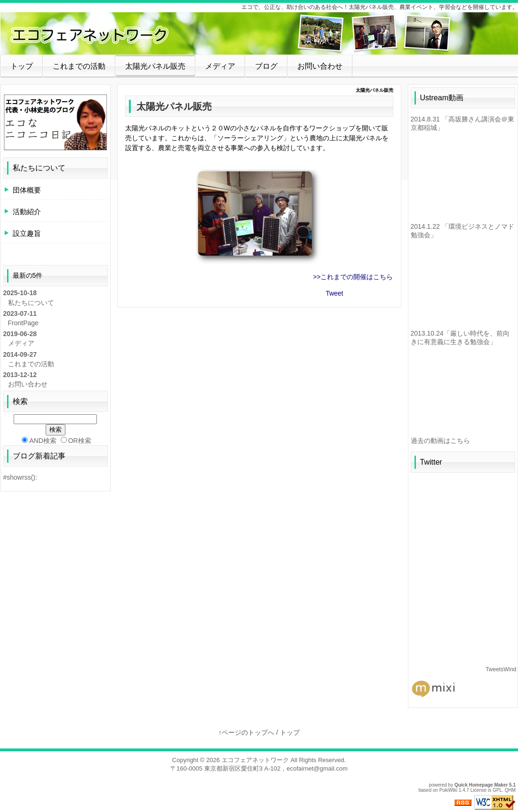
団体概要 (27, 190)
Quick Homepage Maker (481, 785)
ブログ (266, 66)
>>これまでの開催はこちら (353, 277)
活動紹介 (27, 212)
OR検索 (76, 441)
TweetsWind (501, 669)
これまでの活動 (79, 66)
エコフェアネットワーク (255, 760)
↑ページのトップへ (246, 732)
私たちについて (39, 168)
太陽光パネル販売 (155, 66)
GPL (497, 790)
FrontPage (23, 323)
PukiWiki (448, 790)
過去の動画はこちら (440, 441)
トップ (22, 66)
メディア (220, 66)
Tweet (334, 293)
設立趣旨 (27, 233)
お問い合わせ (320, 66)
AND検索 (39, 441)
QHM (510, 790)
